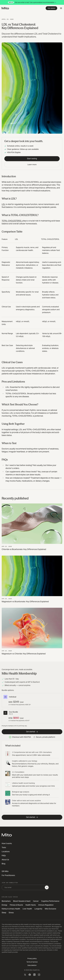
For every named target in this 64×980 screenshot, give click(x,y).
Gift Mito (5, 871)
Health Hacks (31, 905)
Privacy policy (32, 959)
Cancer (36, 901)
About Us (5, 860)
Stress (11, 913)
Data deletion (32, 965)
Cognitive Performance (50, 901)
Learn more (32, 165)
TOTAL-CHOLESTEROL (12, 221)
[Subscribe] (47, 887)
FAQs (4, 856)
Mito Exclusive (50, 909)
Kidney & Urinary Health (11, 909)
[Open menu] (61, 8)
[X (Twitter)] (25, 975)
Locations (6, 852)
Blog (4, 864)
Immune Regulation (46, 905)
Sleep (4, 913)
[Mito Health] (7, 835)
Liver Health (27, 909)
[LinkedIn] (34, 975)
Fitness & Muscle (16, 905)
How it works (7, 843)
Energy (4, 905)
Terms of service (32, 962)
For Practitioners (8, 875)
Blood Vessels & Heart (22, 901)
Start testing (32, 159)
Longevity (38, 909)
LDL (3, 204)
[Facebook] (30, 975)
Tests (4, 847)
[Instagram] (39, 975)
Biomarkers (6, 901)
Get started (51, 8)
